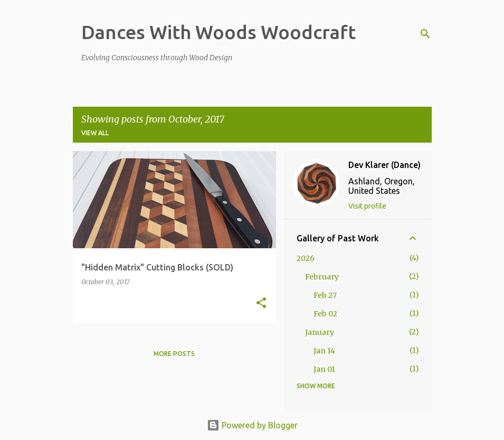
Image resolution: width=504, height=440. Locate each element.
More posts (174, 354)
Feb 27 (325, 295)
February (322, 277)
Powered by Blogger (252, 425)
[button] (261, 303)
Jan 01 (324, 369)
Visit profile (367, 206)
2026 (306, 258)
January (320, 332)
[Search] (425, 34)
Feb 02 (325, 314)
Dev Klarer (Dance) (384, 165)
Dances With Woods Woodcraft (218, 32)
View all (95, 133)
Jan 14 (324, 351)
